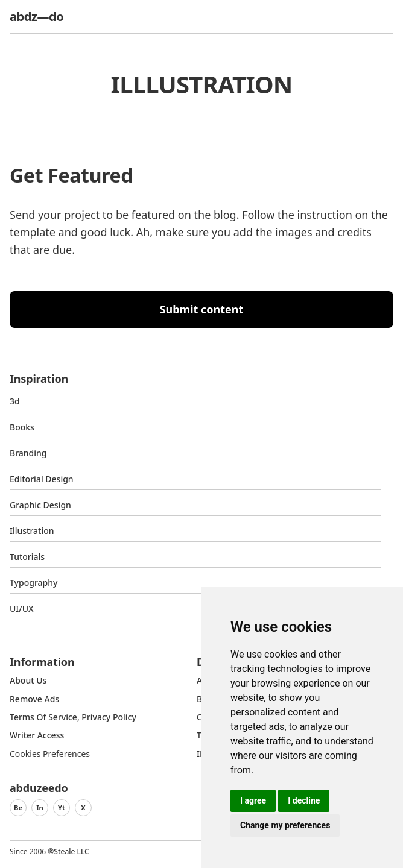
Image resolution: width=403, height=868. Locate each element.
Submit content (202, 309)
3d (15, 401)
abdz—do (36, 17)
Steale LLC (71, 851)
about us (28, 680)
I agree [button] (253, 800)
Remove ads (34, 699)
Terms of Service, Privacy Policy (73, 717)
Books (22, 427)
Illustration (32, 531)
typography (33, 583)
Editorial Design (42, 479)
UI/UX (22, 609)
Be (18, 807)
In (40, 807)
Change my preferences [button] (285, 825)
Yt (62, 807)
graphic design (40, 505)
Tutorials (27, 557)
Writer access (37, 735)
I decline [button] (304, 800)
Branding (28, 453)
